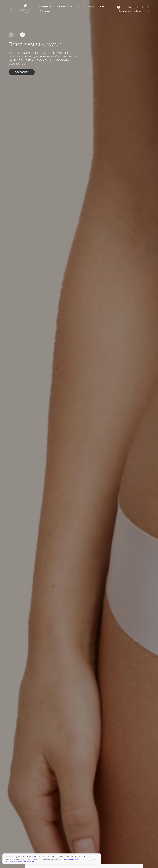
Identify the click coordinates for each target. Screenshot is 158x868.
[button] (11, 35)
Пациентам (64, 6)
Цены (102, 6)
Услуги (80, 6)
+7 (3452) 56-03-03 (136, 7)
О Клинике (47, 6)
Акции (92, 6)
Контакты (45, 11)
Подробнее (22, 69)
